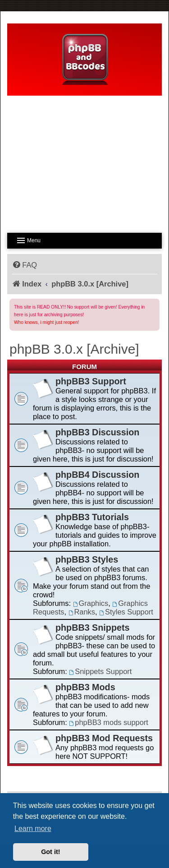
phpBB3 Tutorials (92, 517)
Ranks (82, 612)
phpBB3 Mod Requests (104, 738)
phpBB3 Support (91, 381)
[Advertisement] (84, 162)
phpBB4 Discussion (97, 475)
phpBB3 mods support (109, 722)
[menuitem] (24, 265)
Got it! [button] (50, 852)
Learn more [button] (33, 829)
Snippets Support (100, 671)
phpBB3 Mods (85, 687)
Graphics (91, 603)
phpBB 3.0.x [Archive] (74, 349)
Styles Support (126, 612)
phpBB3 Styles (87, 559)
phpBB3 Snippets (92, 628)
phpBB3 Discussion (97, 432)
